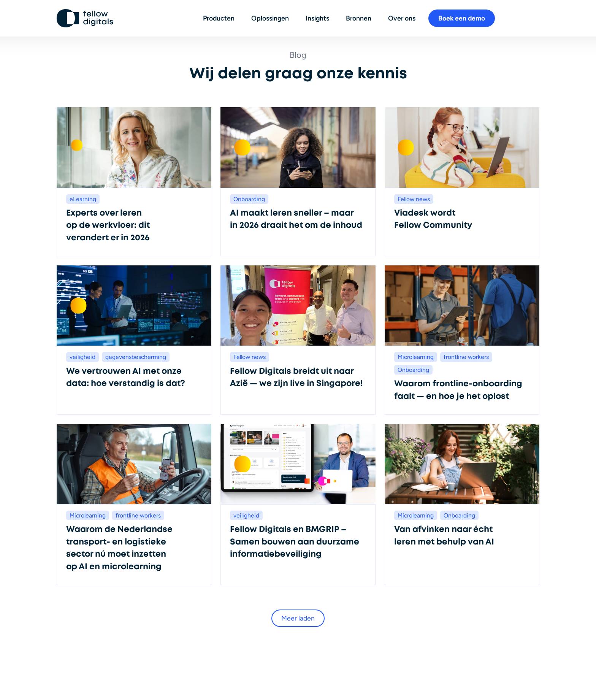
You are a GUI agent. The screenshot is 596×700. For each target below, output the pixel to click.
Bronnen (359, 18)
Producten (219, 18)
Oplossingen (270, 18)
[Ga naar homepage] (85, 18)
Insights (317, 18)
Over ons (402, 18)
